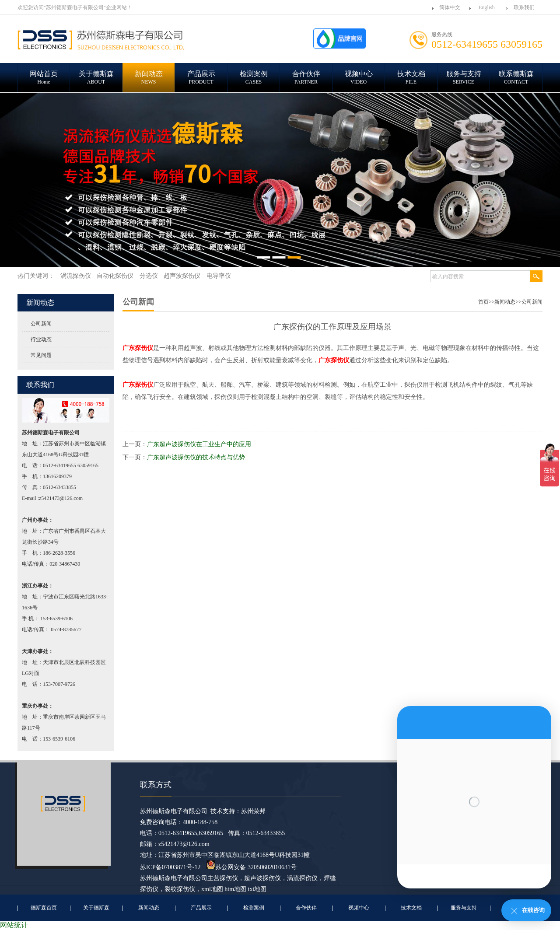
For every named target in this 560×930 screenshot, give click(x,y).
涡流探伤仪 (302, 878)
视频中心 (359, 908)
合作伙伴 (306, 908)
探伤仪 (229, 878)
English (487, 7)
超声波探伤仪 (262, 878)
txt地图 (257, 889)
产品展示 (201, 908)
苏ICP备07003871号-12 (170, 867)
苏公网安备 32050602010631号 (252, 867)
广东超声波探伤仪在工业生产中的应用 (199, 444)
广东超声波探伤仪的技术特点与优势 (196, 457)
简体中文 (450, 7)
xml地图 (212, 889)
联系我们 (524, 7)
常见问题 (41, 355)
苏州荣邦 (253, 811)
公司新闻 (41, 324)
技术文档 (411, 908)
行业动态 (41, 339)
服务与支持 (464, 908)
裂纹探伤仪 (180, 889)
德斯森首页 (44, 908)
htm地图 (235, 889)
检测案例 (254, 908)
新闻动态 (505, 302)
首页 (483, 302)
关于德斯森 (96, 908)
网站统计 (14, 925)
